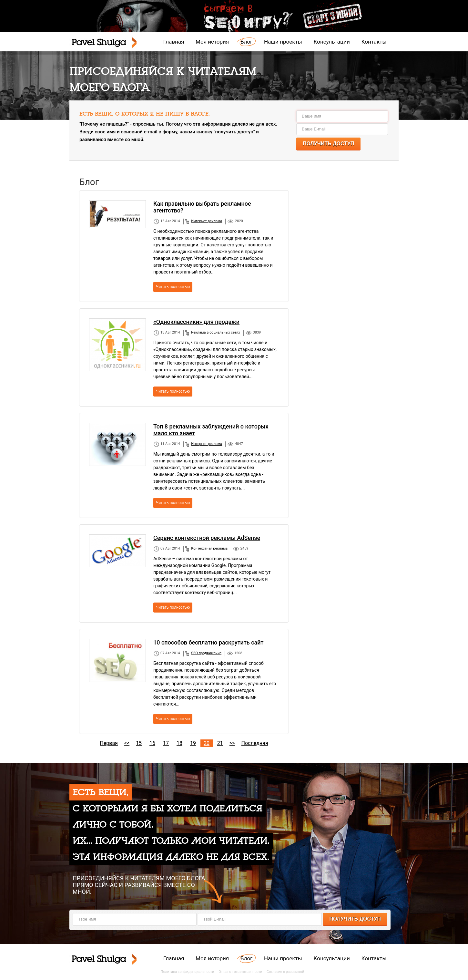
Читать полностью (173, 287)
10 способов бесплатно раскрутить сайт (209, 642)
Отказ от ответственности (240, 972)
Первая (109, 743)
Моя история (212, 42)
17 (166, 743)
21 (220, 743)
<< (127, 743)
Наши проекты (283, 42)
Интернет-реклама (207, 221)
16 (152, 743)
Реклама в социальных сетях (215, 332)
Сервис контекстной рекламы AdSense (207, 538)
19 (193, 743)
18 (179, 743)
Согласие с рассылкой (285, 972)
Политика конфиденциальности (188, 972)
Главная (174, 42)
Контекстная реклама (209, 548)
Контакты (374, 42)
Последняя (255, 743)
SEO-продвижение (206, 653)
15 (139, 743)
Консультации (332, 42)
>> (232, 743)
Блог (246, 42)
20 (207, 743)
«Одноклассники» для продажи (196, 322)
